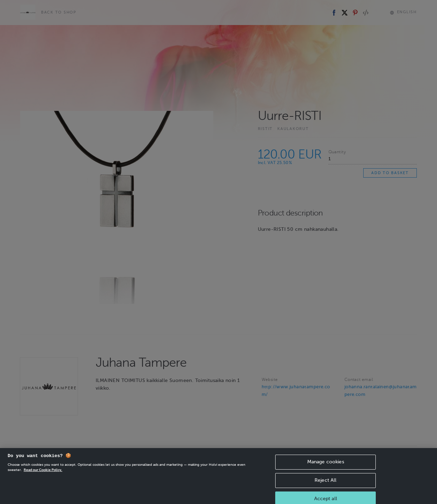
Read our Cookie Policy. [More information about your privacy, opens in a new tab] (43, 476)
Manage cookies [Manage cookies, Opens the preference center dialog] (326, 468)
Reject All (325, 486)
